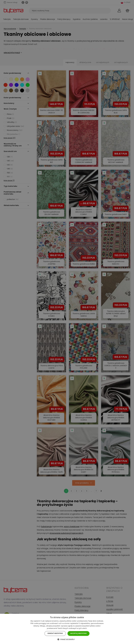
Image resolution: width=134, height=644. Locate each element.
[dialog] (67, 322)
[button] (67, 639)
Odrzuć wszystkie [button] (55, 633)
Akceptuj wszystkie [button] (78, 633)
